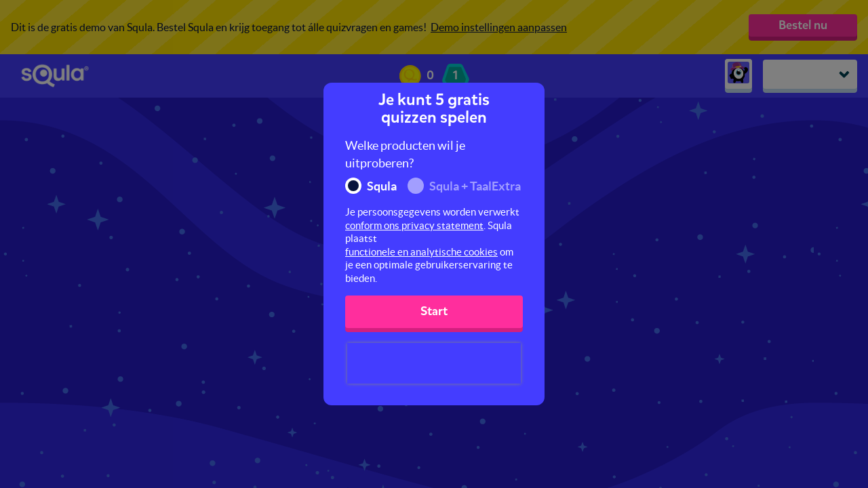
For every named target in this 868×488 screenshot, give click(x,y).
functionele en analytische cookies (421, 252)
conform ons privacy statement (414, 225)
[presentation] (434, 363)
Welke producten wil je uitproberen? (405, 154)
